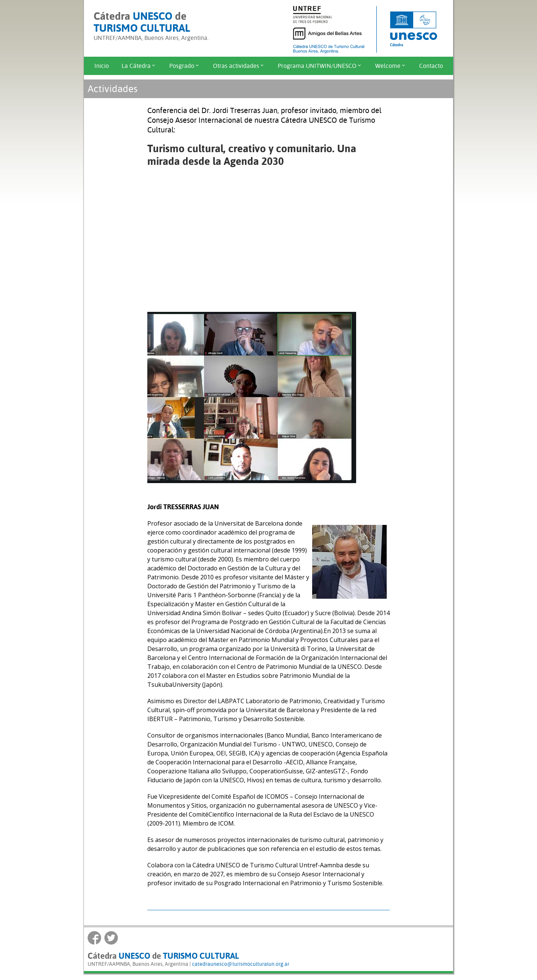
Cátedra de (142, 22)
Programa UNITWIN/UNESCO (320, 66)
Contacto (431, 66)
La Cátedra (139, 66)
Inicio (102, 66)
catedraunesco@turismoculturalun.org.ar (241, 964)
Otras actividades (239, 66)
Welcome (391, 66)
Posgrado (185, 66)
